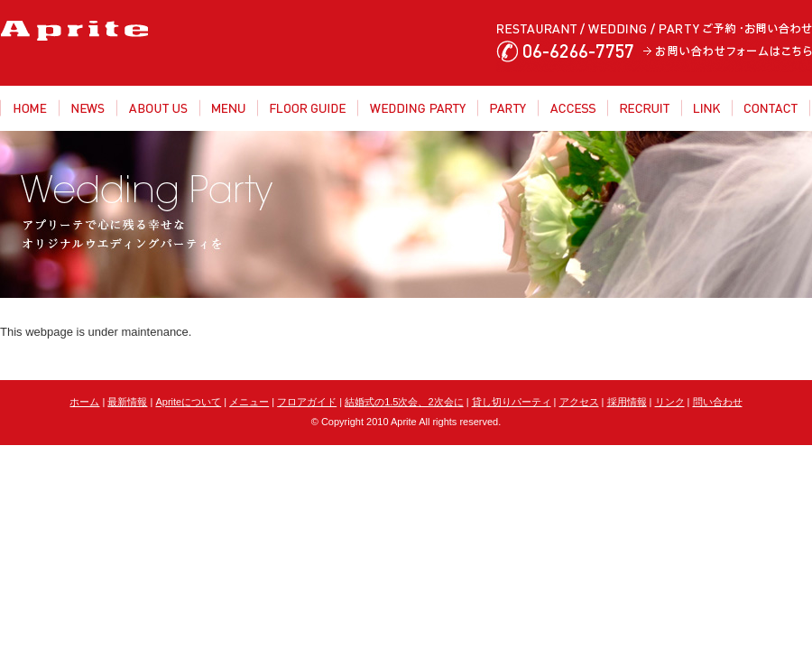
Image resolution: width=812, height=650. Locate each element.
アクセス (579, 402)
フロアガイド (307, 402)
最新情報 (127, 402)
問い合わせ (718, 402)
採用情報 (627, 402)
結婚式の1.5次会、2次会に (404, 402)
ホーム (84, 402)
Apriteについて (188, 402)
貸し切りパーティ (512, 402)
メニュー (249, 402)
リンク (670, 402)
